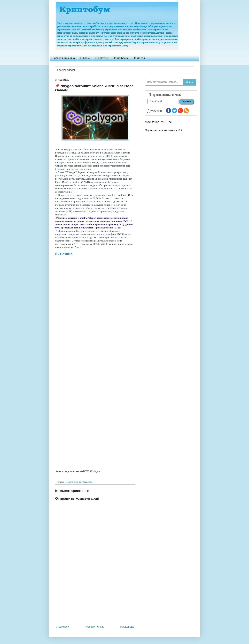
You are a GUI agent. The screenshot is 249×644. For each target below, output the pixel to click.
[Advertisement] (95, 598)
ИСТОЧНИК (64, 254)
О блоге (85, 58)
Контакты (139, 58)
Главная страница (64, 58)
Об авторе (102, 58)
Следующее (62, 627)
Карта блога (121, 58)
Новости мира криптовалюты (79, 482)
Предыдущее (127, 627)
